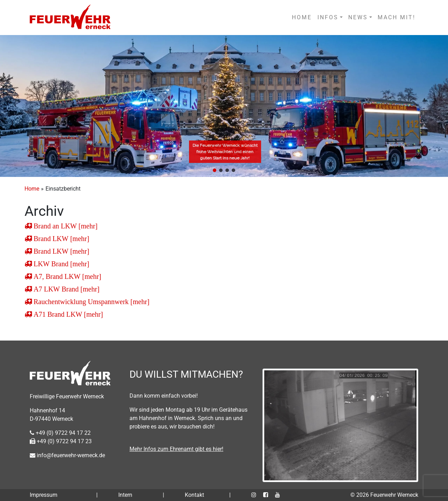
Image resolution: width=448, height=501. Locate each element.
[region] (224, 106)
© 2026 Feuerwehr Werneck (384, 495)
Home (32, 189)
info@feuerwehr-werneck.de (67, 455)
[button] (215, 170)
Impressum (44, 495)
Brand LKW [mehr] (61, 239)
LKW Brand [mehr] (61, 264)
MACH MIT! (397, 17)
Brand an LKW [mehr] (65, 226)
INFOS (328, 17)
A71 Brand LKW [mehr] (67, 314)
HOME (302, 17)
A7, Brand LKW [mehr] (66, 276)
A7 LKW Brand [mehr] (66, 289)
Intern (125, 495)
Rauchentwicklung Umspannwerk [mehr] (91, 302)
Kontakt (194, 495)
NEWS (358, 17)
